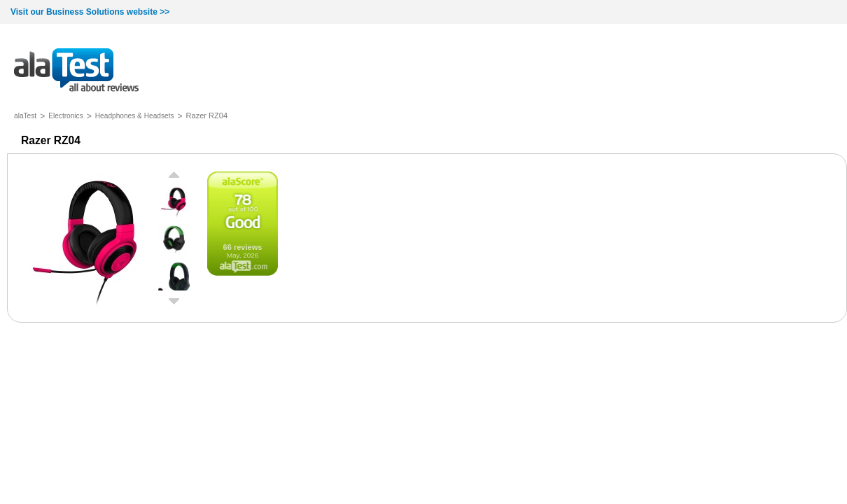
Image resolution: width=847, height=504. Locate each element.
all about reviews (76, 71)
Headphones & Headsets (135, 116)
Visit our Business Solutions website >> (90, 12)
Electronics (66, 116)
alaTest (25, 116)
